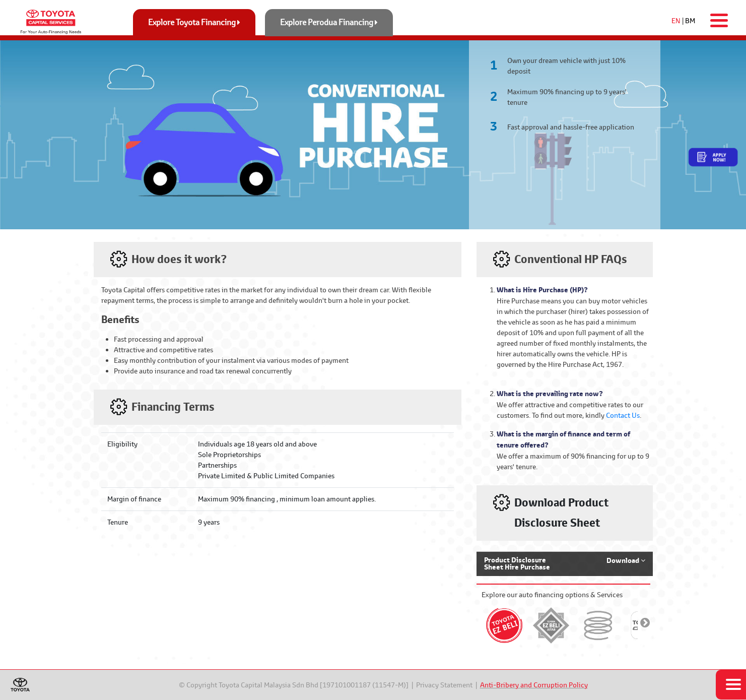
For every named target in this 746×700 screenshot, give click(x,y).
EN (676, 21)
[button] (565, 564)
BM (690, 21)
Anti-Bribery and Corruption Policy (534, 685)
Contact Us (623, 415)
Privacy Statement (444, 685)
